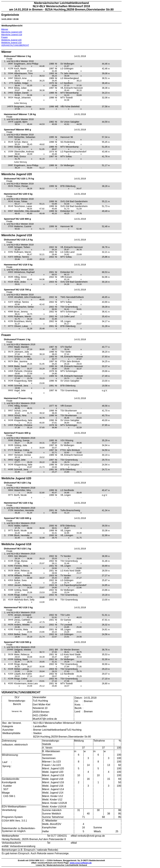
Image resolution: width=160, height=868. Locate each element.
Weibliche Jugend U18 (11, 43)
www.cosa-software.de (81, 863)
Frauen (4, 37)
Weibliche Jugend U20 (11, 40)
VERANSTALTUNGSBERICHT (15, 45)
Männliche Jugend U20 (12, 32)
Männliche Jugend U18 (12, 35)
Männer (5, 29)
